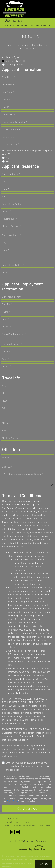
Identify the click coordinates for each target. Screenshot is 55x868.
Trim (4, 408)
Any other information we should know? (23, 474)
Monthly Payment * (11, 226)
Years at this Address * (13, 204)
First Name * (8, 77)
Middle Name (9, 85)
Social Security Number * (15, 122)
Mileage (6, 423)
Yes (7, 158)
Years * (5, 319)
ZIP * (4, 196)
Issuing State (9, 137)
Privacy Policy (12, 801)
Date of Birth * (9, 114)
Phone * (6, 99)
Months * (6, 211)
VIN (4, 415)
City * (5, 181)
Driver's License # (11, 129)
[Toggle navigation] (50, 9)
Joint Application (14, 64)
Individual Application (16, 61)
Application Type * (11, 57)
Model (5, 401)
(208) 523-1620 (13, 21)
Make (5, 393)
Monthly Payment (11, 438)
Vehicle (6, 457)
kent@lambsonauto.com (17, 822)
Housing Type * (10, 219)
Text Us (43, 864)
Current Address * (11, 174)
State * (5, 189)
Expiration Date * (10, 144)
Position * (7, 304)
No (7, 161)
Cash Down (8, 467)
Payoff (5, 430)
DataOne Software (47, 856)
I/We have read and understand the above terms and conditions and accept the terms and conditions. (27, 766)
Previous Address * (11, 235)
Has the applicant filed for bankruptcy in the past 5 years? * (27, 152)
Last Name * (8, 92)
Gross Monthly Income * (14, 334)
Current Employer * (12, 297)
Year (4, 386)
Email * (6, 107)
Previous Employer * (12, 344)
